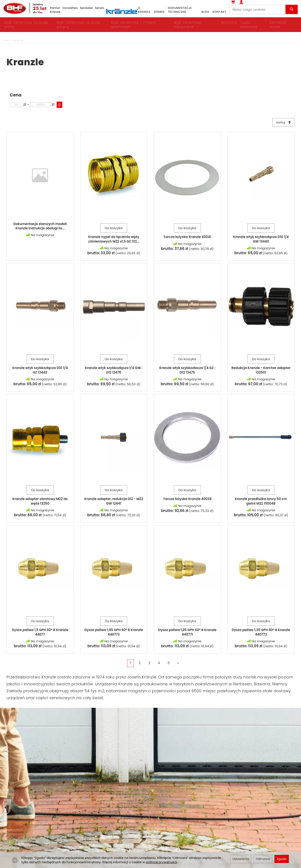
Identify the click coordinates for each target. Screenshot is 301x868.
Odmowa (263, 859)
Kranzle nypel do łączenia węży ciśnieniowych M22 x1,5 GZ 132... (114, 240)
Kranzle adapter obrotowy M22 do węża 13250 (40, 502)
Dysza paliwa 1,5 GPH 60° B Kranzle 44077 (40, 633)
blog (205, 12)
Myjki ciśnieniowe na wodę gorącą (78, 25)
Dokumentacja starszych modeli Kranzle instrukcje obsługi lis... (40, 227)
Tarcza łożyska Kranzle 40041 (187, 238)
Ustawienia (241, 859)
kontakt (219, 12)
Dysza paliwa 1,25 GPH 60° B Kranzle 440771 (187, 633)
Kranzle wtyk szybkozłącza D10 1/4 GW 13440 (261, 240)
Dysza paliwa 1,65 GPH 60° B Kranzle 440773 (114, 633)
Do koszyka (114, 229)
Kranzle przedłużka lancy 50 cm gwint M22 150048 (261, 502)
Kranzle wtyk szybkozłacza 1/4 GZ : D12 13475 (187, 371)
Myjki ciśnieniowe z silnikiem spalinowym (134, 25)
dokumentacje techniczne (180, 10)
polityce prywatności (161, 862)
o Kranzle (144, 10)
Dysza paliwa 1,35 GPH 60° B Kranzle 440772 (261, 633)
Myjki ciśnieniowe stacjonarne (188, 25)
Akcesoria (229, 22)
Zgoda (282, 859)
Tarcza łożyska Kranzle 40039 (187, 500)
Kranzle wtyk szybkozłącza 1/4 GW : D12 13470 (114, 371)
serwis (159, 12)
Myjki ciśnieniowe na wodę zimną (26, 25)
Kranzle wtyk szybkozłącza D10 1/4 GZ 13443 (40, 371)
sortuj (283, 123)
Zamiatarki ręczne (278, 25)
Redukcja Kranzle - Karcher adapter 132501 (261, 371)
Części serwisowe (249, 25)
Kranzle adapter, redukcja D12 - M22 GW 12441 (114, 502)
